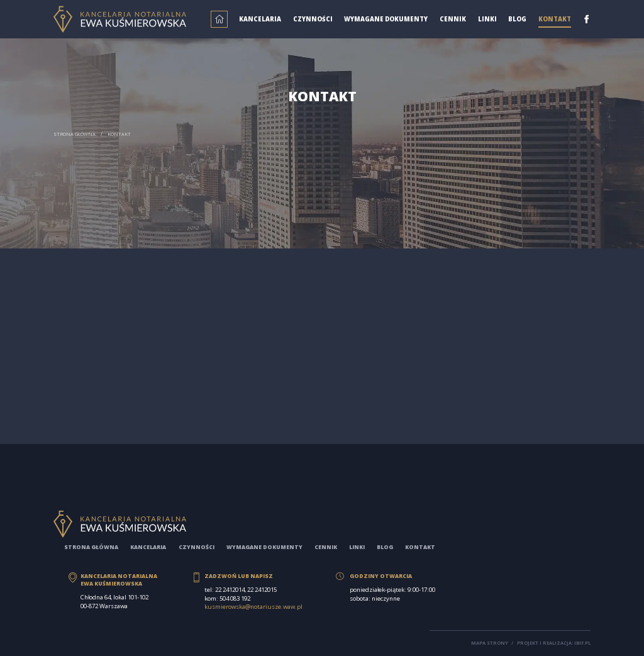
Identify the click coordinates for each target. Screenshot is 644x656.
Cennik (453, 19)
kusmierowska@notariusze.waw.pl (253, 607)
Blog (517, 19)
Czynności (313, 19)
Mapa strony (490, 643)
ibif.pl (582, 643)
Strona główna (75, 134)
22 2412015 (262, 590)
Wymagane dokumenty (386, 19)
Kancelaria (260, 19)
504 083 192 (235, 598)
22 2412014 (230, 590)
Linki (487, 19)
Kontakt (555, 19)
